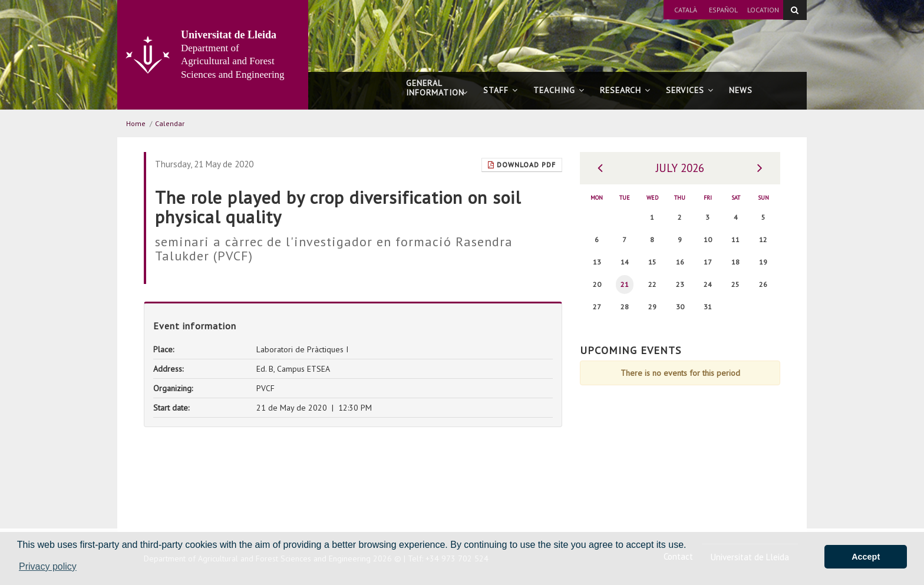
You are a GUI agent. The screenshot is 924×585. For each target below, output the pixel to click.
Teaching (559, 90)
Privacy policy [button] (48, 566)
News (741, 90)
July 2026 (680, 168)
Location (763, 10)
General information (437, 93)
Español (723, 10)
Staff (501, 90)
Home (136, 123)
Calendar (170, 123)
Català (686, 10)
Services (690, 90)
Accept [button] (866, 557)
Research (625, 90)
